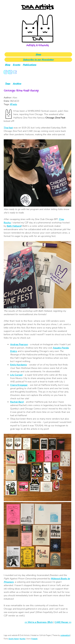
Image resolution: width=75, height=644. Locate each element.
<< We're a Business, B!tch (39, 622)
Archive (17, 84)
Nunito (22, 639)
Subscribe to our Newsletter (38, 60)
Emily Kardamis (19, 365)
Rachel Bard (17, 402)
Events (16, 65)
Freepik (34, 639)
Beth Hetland (14, 226)
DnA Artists (37, 7)
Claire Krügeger (19, 385)
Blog (8, 65)
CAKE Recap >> (63, 622)
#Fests (13, 104)
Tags (8, 84)
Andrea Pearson (19, 344)
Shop (38, 54)
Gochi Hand (14, 639)
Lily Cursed (16, 375)
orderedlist (65, 635)
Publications (29, 65)
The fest (8, 128)
